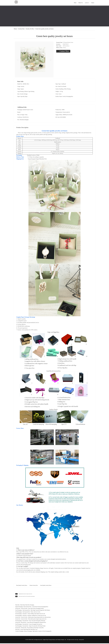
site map (76, 640)
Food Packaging (18, 611)
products (87, 3)
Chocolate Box (25, 621)
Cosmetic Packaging (19, 632)
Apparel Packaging (19, 607)
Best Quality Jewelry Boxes (22, 586)
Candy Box (25, 614)
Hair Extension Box (27, 607)
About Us (81, 3)
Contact (93, 3)
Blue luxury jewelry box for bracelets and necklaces (27, 597)
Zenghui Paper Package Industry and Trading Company (53, 640)
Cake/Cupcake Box (26, 611)
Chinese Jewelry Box (34, 586)
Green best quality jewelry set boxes (44, 29)
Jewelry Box (21, 29)
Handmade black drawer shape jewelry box (25, 595)
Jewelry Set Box (30, 29)
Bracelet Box (24, 623)
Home (75, 3)
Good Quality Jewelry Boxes (46, 586)
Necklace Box (24, 628)
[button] (18, 60)
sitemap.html (81, 640)
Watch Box (17, 606)
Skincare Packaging (28, 632)
